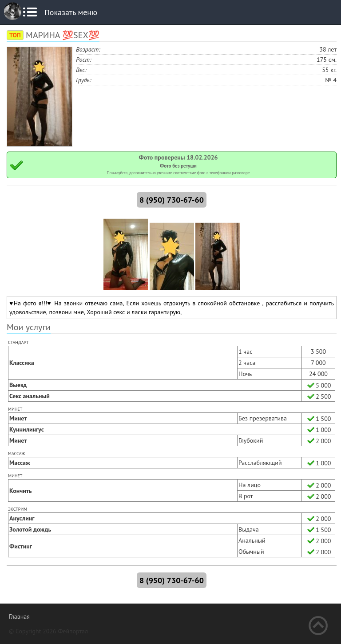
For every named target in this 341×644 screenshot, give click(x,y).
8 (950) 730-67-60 (172, 200)
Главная (19, 616)
